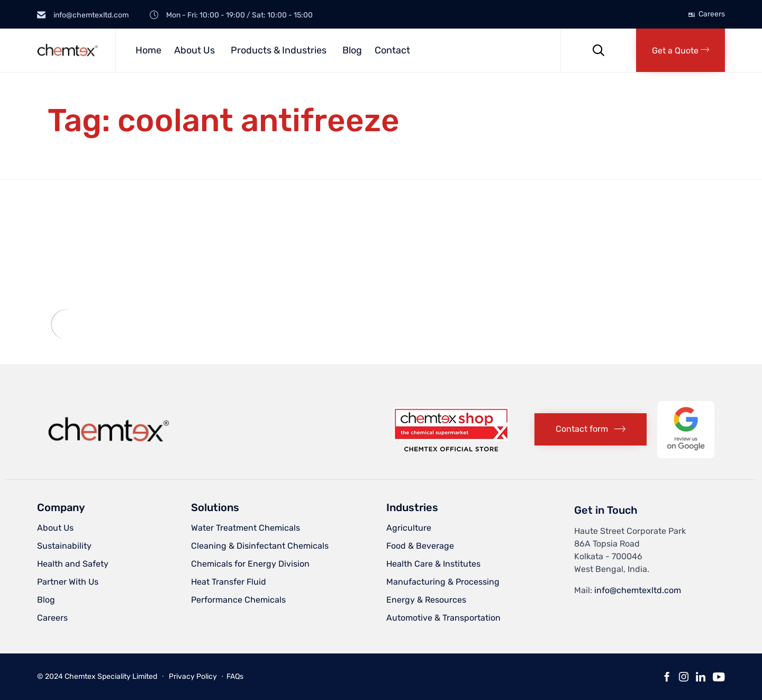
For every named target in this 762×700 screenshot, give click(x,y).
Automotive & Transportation (443, 618)
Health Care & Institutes (433, 564)
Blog (352, 50)
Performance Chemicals (238, 600)
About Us (194, 50)
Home (148, 50)
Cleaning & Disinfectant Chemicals (260, 546)
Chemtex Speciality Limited (111, 676)
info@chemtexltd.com (638, 590)
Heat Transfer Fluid (229, 582)
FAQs (235, 676)
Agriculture (409, 528)
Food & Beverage (420, 546)
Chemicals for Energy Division (250, 564)
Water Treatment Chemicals (246, 528)
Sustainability (64, 546)
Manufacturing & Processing (443, 582)
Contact (392, 50)
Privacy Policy (193, 676)
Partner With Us (68, 582)
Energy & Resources (426, 600)
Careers (712, 14)
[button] (681, 50)
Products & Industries (279, 50)
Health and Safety (73, 564)
